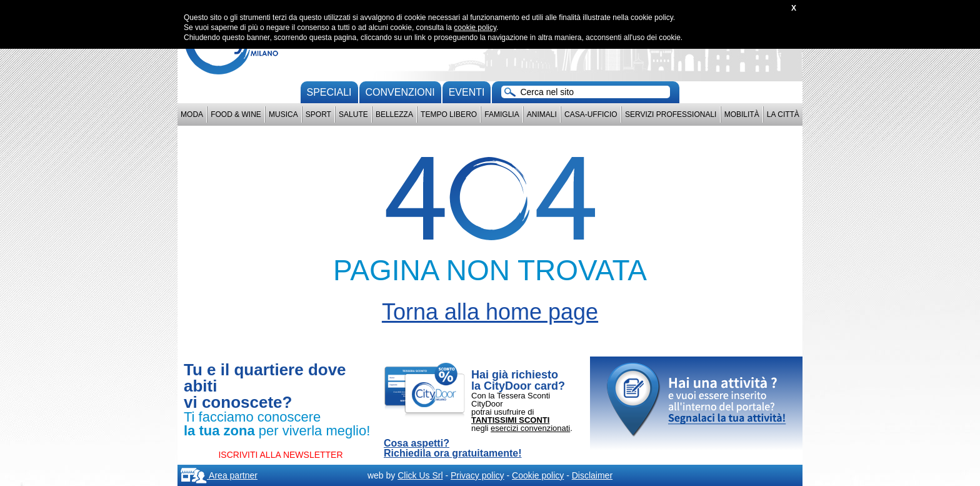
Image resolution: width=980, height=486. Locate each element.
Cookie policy (538, 475)
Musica (283, 114)
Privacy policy (477, 475)
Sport (318, 114)
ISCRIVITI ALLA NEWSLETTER (280, 455)
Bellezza (394, 114)
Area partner (219, 475)
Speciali (329, 92)
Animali (542, 114)
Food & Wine (236, 114)
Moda (192, 114)
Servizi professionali (671, 114)
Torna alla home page (490, 312)
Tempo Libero (449, 114)
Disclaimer (592, 475)
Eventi (467, 92)
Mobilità (742, 114)
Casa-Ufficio (591, 114)
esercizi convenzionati (530, 428)
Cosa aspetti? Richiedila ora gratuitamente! (453, 448)
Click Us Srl (420, 475)
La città (783, 114)
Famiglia (502, 114)
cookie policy (475, 28)
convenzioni (400, 92)
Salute (353, 114)
